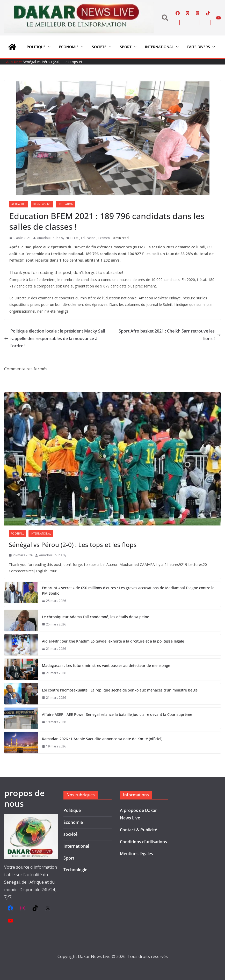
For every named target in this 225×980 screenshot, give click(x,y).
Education (66, 204)
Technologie (75, 870)
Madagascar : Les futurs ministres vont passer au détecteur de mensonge (106, 665)
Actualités (19, 204)
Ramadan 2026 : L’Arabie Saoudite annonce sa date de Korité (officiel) (102, 739)
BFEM (74, 238)
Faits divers (199, 47)
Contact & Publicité (139, 830)
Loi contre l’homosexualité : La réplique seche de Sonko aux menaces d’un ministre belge (120, 690)
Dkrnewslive (42, 204)
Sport (126, 47)
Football (17, 534)
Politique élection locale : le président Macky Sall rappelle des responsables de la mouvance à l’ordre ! (55, 338)
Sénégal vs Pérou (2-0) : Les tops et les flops (73, 545)
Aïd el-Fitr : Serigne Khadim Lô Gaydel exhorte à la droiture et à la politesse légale (113, 641)
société (99, 47)
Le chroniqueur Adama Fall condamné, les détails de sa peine (96, 617)
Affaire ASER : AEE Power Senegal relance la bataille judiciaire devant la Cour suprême (117, 714)
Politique (36, 47)
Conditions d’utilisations (143, 842)
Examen (104, 238)
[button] (48, 47)
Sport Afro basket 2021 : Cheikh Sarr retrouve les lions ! (170, 335)
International (159, 47)
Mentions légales (136, 854)
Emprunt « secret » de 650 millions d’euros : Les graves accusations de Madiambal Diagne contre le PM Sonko (128, 590)
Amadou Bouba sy (51, 238)
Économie (69, 47)
